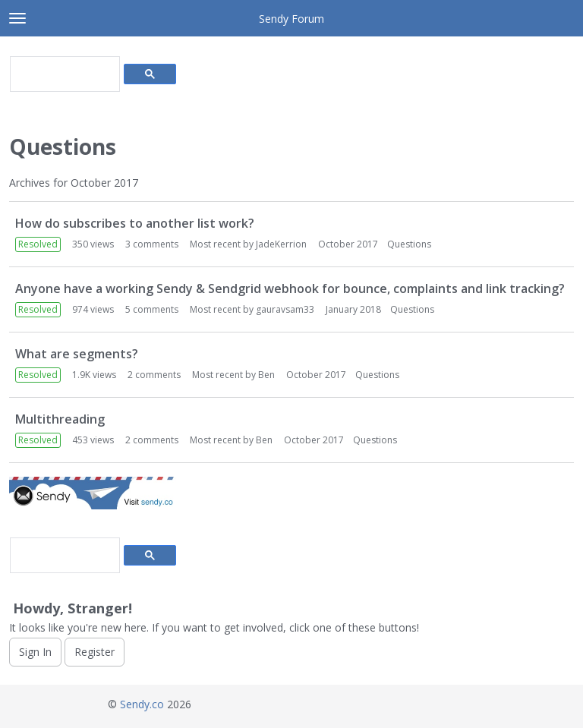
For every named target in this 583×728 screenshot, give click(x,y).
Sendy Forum (291, 19)
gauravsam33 (285, 309)
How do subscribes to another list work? (135, 223)
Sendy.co (142, 704)
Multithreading (60, 419)
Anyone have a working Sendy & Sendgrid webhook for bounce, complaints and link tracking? (290, 288)
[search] (63, 74)
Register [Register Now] (95, 652)
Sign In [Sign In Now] (35, 652)
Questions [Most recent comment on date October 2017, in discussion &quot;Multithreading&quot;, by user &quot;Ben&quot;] (375, 440)
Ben (266, 375)
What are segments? (77, 354)
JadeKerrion (281, 244)
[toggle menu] (17, 18)
